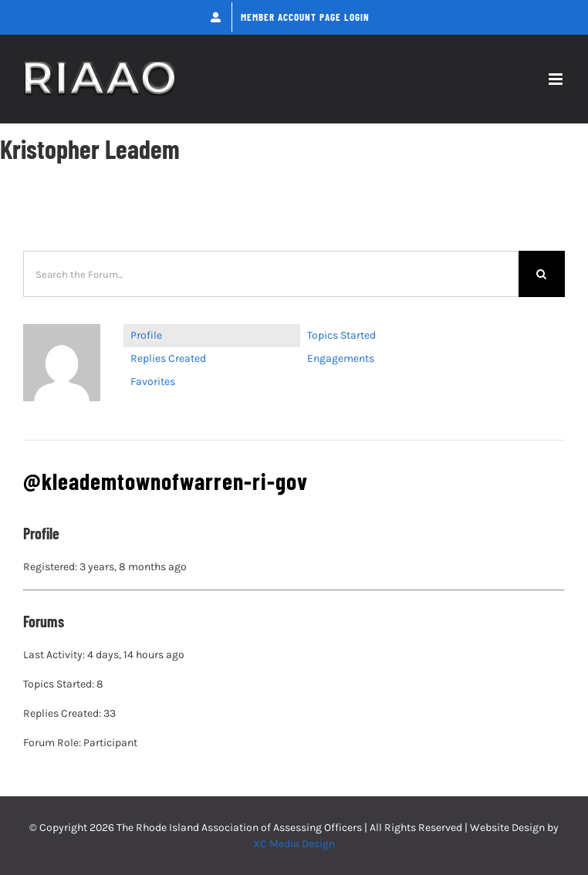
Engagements (341, 358)
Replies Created (168, 358)
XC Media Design (294, 844)
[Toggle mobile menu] (557, 79)
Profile (146, 335)
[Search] (542, 274)
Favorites (153, 382)
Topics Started (341, 335)
